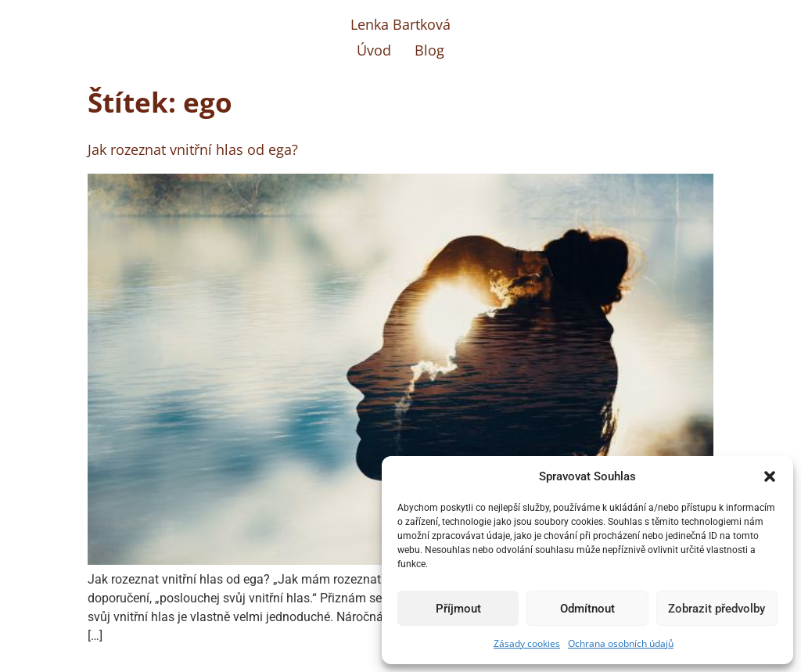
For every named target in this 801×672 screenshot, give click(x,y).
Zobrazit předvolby (717, 609)
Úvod (374, 50)
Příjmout (458, 609)
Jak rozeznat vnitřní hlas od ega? (193, 149)
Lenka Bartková (400, 24)
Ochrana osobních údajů (621, 643)
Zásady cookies (527, 643)
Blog (429, 50)
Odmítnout (587, 609)
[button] (770, 476)
